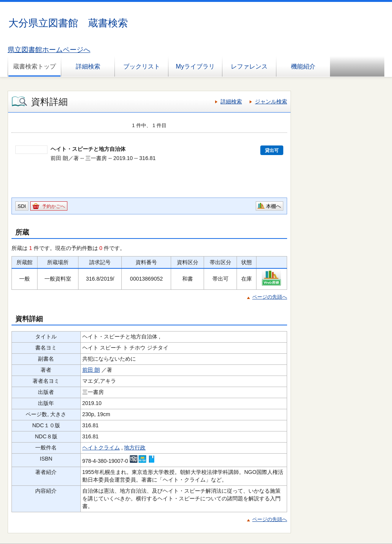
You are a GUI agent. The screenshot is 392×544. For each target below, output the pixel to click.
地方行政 (135, 448)
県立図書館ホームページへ (49, 50)
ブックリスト (142, 66)
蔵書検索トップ (34, 66)
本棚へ (274, 206)
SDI (22, 206)
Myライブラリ (195, 66)
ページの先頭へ (270, 297)
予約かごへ (54, 206)
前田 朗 (91, 370)
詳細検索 (88, 66)
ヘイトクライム (101, 448)
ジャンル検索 (271, 101)
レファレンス (249, 66)
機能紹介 (303, 66)
